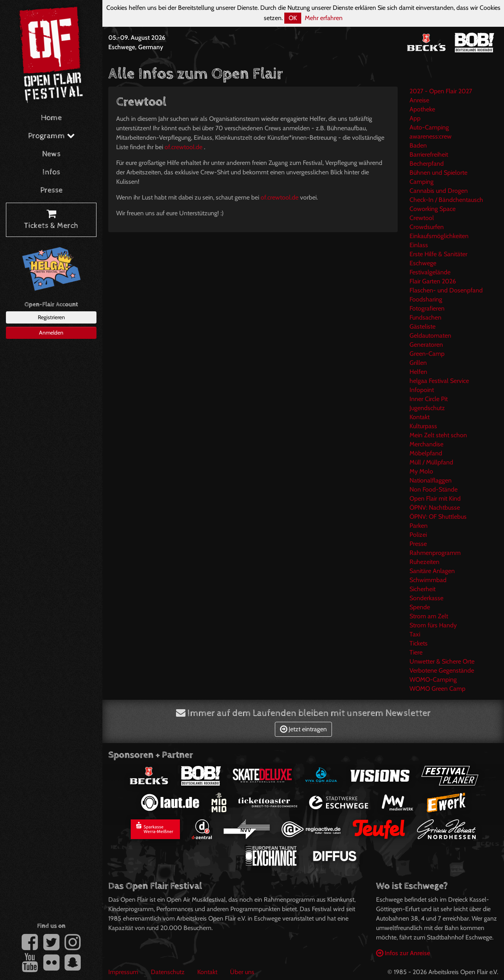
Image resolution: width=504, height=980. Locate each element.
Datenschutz (168, 972)
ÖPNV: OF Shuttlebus (438, 517)
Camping (422, 182)
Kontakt (420, 417)
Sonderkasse (426, 598)
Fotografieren (427, 308)
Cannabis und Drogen (439, 191)
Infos (51, 172)
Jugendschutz (427, 408)
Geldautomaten (430, 336)
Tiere (416, 652)
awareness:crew (431, 136)
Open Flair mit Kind (435, 498)
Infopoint (422, 390)
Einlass (419, 245)
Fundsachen (425, 317)
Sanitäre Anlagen (432, 571)
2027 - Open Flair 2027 (441, 91)
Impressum (123, 972)
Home (51, 118)
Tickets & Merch (51, 220)
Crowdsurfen (427, 227)
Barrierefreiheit (429, 154)
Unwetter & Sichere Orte (442, 661)
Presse (51, 190)
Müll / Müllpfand (431, 462)
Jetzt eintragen (303, 729)
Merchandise (426, 444)
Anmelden (51, 333)
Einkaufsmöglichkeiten (439, 236)
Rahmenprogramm (435, 553)
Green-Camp (427, 354)
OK (293, 18)
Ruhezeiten (424, 562)
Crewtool (422, 218)
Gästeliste (422, 326)
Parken (419, 526)
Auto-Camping (429, 127)
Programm (51, 136)
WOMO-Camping (433, 680)
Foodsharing (426, 299)
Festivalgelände (430, 272)
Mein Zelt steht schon (438, 435)
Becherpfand (427, 164)
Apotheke (422, 109)
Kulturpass (423, 426)
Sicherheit (422, 589)
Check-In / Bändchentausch (446, 200)
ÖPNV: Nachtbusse (435, 508)
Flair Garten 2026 (433, 281)
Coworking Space (433, 209)
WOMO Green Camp (437, 689)
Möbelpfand (426, 453)
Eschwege (423, 263)
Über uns (242, 972)
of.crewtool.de (183, 147)
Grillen (418, 363)
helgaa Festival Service (439, 381)
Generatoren (426, 345)
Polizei (418, 535)
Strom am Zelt (429, 616)
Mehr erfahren (324, 18)
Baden (418, 145)
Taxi (415, 634)
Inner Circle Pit (429, 399)
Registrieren (51, 317)
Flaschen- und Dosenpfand (446, 290)
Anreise (419, 100)
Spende (420, 607)
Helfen (418, 372)
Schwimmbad (428, 580)
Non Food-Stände (434, 489)
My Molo (421, 471)
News (51, 154)
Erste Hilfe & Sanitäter (438, 254)
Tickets (419, 643)
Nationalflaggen (431, 480)
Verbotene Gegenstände (442, 670)
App (415, 118)
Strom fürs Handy (433, 625)
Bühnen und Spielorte (438, 173)
